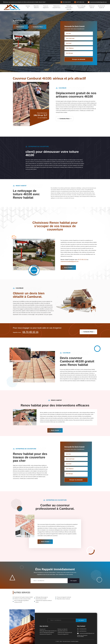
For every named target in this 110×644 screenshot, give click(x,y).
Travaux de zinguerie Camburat (64, 597)
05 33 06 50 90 (67, 2)
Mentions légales (75, 641)
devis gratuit (68, 267)
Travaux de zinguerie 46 (63, 634)
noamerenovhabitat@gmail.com (98, 2)
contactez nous (65, 119)
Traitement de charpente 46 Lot (65, 632)
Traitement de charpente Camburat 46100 (44, 601)
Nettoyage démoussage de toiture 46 (69, 8)
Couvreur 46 (43, 629)
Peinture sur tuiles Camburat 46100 (22, 599)
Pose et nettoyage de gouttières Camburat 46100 (22, 601)
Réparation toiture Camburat (64, 599)
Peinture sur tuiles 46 (63, 629)
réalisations (20, 27)
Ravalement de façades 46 (46, 634)
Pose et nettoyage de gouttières (47, 632)
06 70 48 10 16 (80, 2)
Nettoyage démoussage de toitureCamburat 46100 (42, 598)
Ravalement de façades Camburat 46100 (23, 597)
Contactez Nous (38, 27)
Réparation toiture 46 (63, 631)
